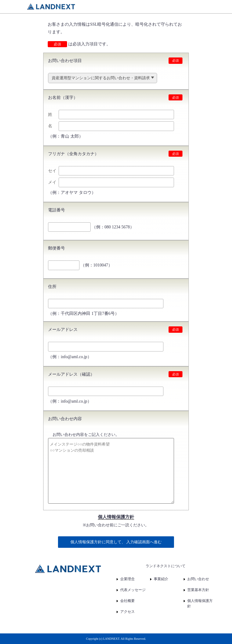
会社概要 (127, 601)
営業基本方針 (198, 590)
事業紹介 (161, 579)
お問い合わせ (198, 579)
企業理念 (127, 579)
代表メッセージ (133, 590)
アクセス (127, 612)
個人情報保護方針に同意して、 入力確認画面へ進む (116, 542)
